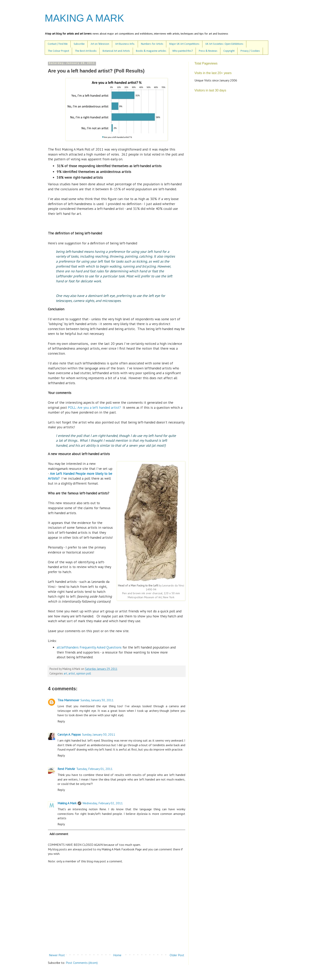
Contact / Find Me (58, 44)
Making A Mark (67, 803)
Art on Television (100, 44)
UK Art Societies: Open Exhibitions (224, 44)
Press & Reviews (208, 51)
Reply (61, 721)
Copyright (229, 51)
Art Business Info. (125, 44)
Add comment (59, 834)
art (65, 673)
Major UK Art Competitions (184, 44)
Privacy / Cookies (250, 51)
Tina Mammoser (68, 700)
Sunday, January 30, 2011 (97, 700)
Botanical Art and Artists (116, 51)
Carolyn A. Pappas (69, 734)
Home (117, 955)
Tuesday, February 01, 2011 (94, 769)
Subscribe (79, 44)
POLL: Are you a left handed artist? (95, 407)
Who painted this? (183, 51)
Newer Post (57, 955)
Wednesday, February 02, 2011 (103, 803)
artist (72, 673)
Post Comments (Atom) (82, 963)
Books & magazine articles (151, 51)
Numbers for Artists (152, 44)
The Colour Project (58, 51)
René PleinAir (66, 769)
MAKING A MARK (84, 18)
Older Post (177, 955)
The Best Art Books (86, 51)
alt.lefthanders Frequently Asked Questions (89, 647)
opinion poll (84, 673)
